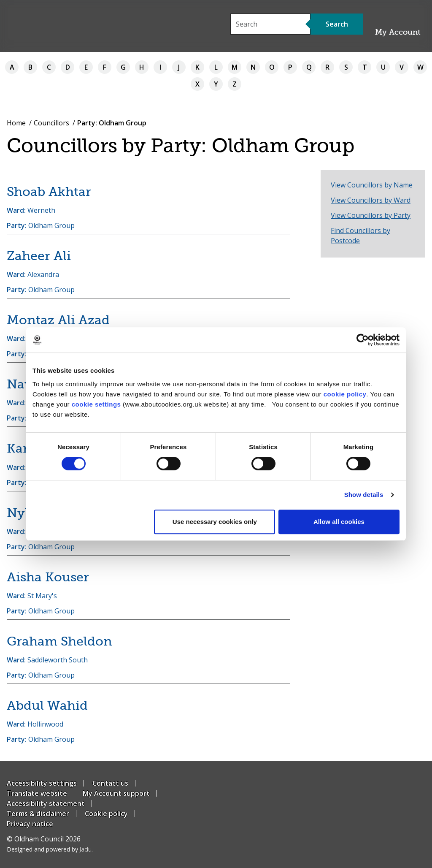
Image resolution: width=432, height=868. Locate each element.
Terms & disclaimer (38, 814)
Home (16, 123)
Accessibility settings (42, 783)
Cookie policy (106, 814)
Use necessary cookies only (215, 522)
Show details (364, 495)
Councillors (51, 123)
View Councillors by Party (371, 215)
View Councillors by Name (372, 185)
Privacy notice (30, 824)
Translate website (37, 793)
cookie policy (345, 394)
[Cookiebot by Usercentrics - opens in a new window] (363, 340)
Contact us (110, 783)
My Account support (116, 793)
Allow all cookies (339, 522)
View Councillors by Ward (371, 200)
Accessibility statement (46, 803)
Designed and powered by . (50, 849)
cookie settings (96, 404)
